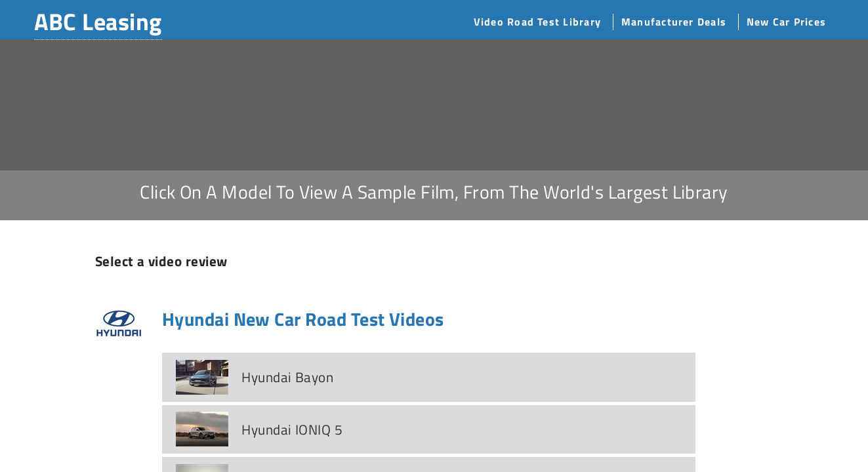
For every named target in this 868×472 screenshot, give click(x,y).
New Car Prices (786, 22)
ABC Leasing (98, 21)
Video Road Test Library (537, 22)
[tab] (429, 377)
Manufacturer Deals (674, 22)
